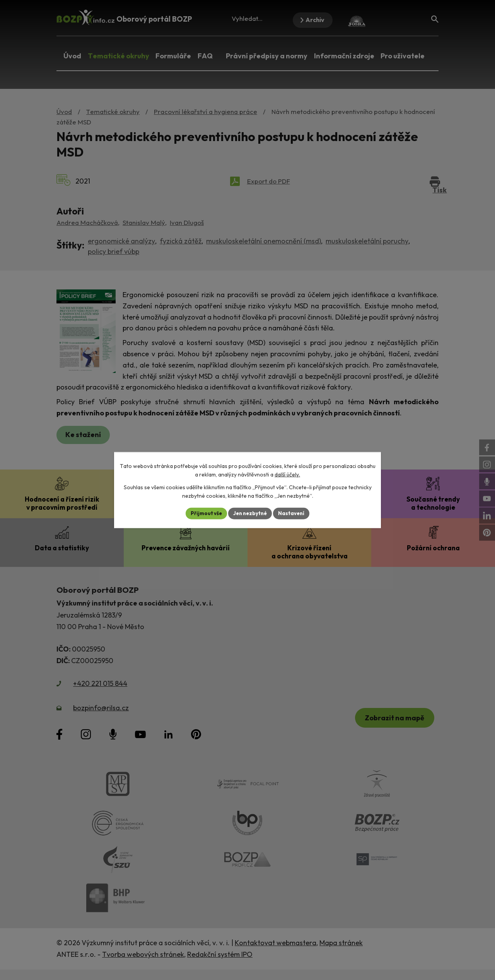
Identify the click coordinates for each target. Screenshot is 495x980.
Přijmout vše (204, 513)
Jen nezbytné (250, 513)
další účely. (287, 474)
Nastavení (294, 513)
